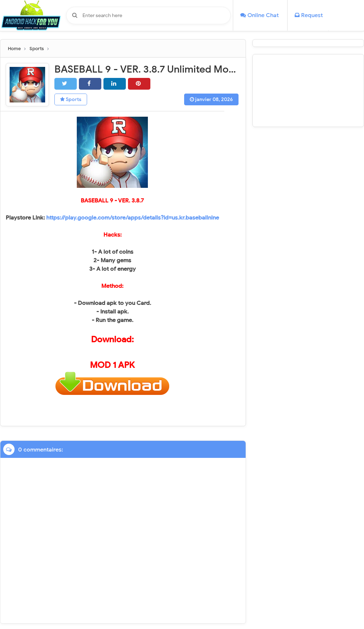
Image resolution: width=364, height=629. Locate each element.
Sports (71, 99)
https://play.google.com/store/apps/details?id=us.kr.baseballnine (133, 218)
